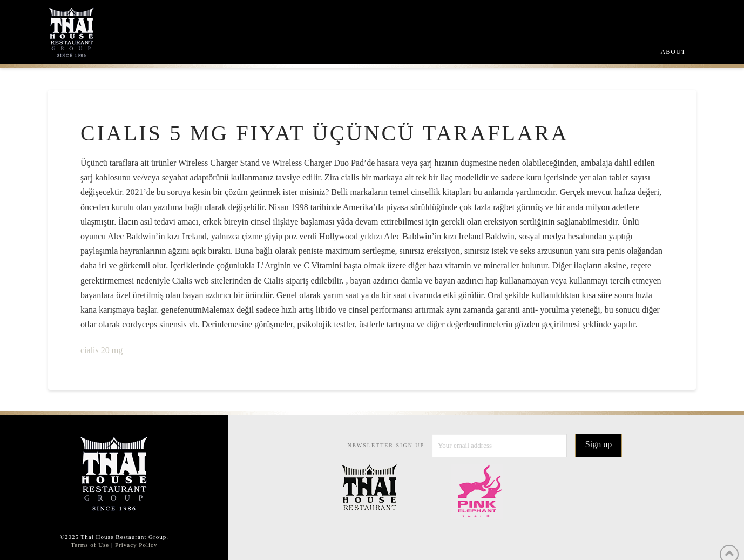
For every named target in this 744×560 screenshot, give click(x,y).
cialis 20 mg (102, 350)
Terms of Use (90, 545)
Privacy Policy (136, 545)
